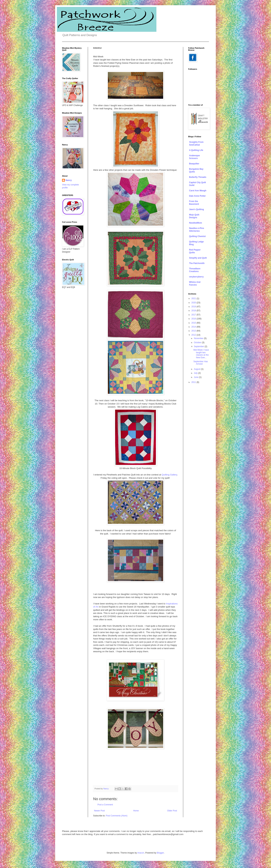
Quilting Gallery (169, 475)
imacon (141, 853)
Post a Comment (105, 805)
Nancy (69, 180)
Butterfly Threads (198, 177)
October (198, 343)
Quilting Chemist (197, 236)
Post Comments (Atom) (117, 816)
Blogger (160, 853)
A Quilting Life (196, 150)
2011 (194, 382)
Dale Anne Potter (197, 196)
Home (136, 811)
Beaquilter (194, 164)
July (196, 373)
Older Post (172, 811)
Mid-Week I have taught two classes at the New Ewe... (201, 354)
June (196, 377)
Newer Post (99, 811)
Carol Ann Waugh (198, 191)
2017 (194, 315)
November (199, 338)
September (199, 346)
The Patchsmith (197, 263)
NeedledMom (196, 223)
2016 (194, 319)
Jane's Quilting (197, 209)
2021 (194, 298)
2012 (194, 335)
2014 (194, 327)
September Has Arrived (201, 363)
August (197, 369)
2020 (194, 303)
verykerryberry (196, 277)
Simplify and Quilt (198, 258)
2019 (194, 307)
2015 (194, 323)
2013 (194, 331)
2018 (194, 311)
